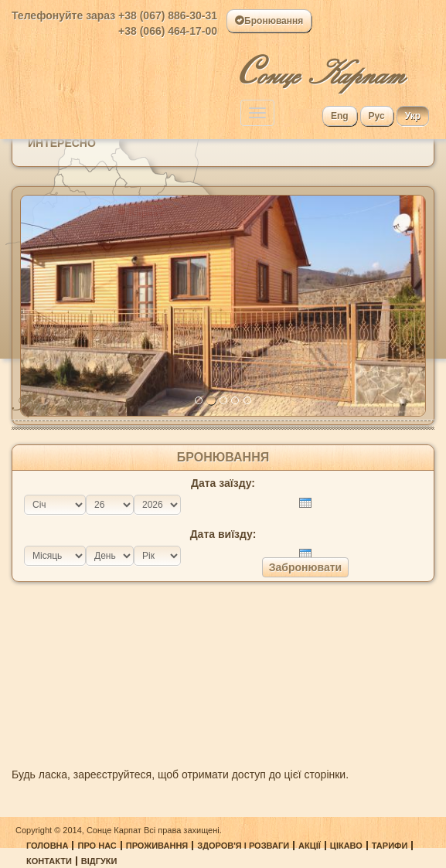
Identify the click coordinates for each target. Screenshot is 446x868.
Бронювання (269, 21)
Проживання (157, 846)
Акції (310, 846)
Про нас (97, 846)
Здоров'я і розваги (243, 846)
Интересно (62, 143)
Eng (340, 116)
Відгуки (99, 861)
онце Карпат (320, 68)
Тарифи (390, 846)
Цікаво (346, 846)
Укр (413, 116)
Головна (47, 846)
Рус (377, 116)
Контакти (49, 861)
